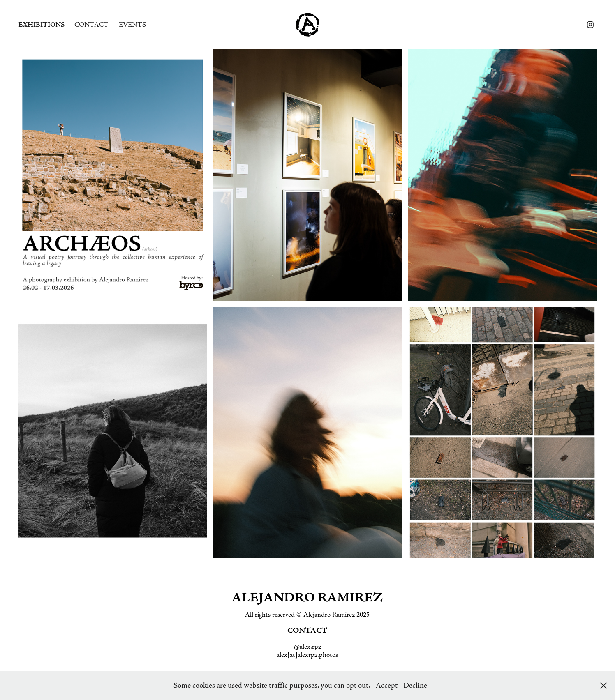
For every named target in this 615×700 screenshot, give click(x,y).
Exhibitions (42, 25)
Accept (387, 686)
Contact (91, 25)
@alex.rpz (307, 647)
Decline (415, 686)
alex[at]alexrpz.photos (307, 655)
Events (132, 25)
